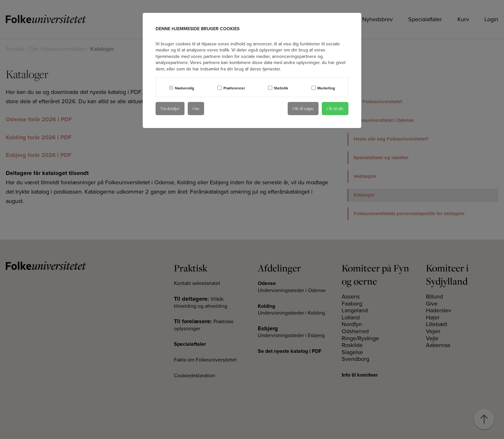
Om (196, 108)
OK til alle (335, 108)
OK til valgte (303, 108)
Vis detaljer (170, 108)
